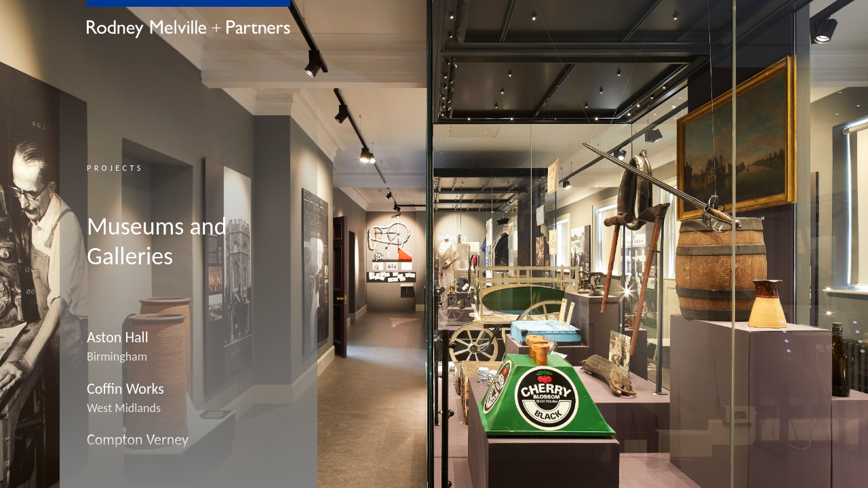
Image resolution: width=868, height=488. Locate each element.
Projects (115, 168)
